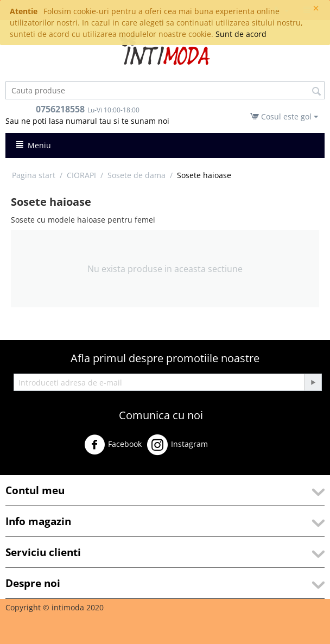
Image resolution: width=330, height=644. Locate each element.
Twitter (230, 449)
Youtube (27, 470)
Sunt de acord (241, 34)
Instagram (177, 445)
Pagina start (34, 175)
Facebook (113, 445)
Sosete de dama (137, 175)
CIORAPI (81, 175)
